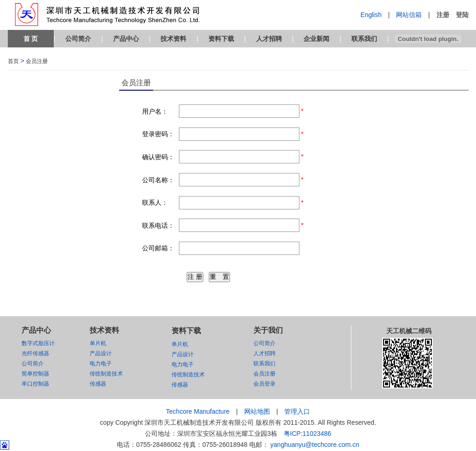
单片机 (98, 343)
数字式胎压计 (38, 343)
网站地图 (257, 411)
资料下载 (221, 39)
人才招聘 (269, 39)
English (371, 15)
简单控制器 (35, 374)
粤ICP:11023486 (308, 434)
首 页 (31, 39)
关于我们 (268, 330)
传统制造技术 (106, 374)
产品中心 (126, 39)
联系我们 (364, 39)
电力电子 (101, 364)
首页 (13, 61)
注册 (443, 15)
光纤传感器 (35, 353)
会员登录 (264, 384)
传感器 (98, 384)
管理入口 (297, 411)
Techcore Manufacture (198, 411)
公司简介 (78, 39)
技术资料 (173, 39)
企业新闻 (316, 39)
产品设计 (101, 353)
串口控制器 (35, 384)
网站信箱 (409, 15)
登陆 (462, 15)
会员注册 (37, 61)
